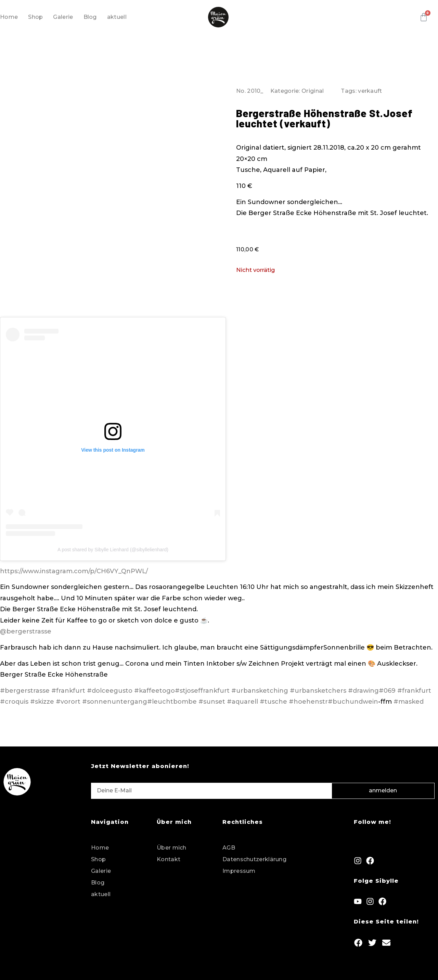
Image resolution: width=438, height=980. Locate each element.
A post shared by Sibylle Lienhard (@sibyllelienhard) (113, 550)
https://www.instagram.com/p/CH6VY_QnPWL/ (74, 571)
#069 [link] (387, 691)
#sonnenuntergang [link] (115, 702)
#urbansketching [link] (260, 691)
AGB (229, 848)
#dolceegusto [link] (110, 691)
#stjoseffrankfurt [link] (202, 691)
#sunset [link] (212, 702)
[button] (358, 943)
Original (313, 91)
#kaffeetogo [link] (154, 691)
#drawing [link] (363, 691)
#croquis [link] (14, 702)
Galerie (63, 17)
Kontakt (169, 859)
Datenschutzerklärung (254, 859)
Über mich (172, 848)
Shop (35, 17)
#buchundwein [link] (353, 702)
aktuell (117, 17)
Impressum (239, 871)
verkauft (370, 91)
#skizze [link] (42, 702)
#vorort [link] (68, 702)
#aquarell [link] (242, 702)
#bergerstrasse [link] (25, 691)
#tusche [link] (273, 702)
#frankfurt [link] (68, 691)
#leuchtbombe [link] (172, 702)
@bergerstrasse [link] (26, 631)
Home (9, 17)
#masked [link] (409, 702)
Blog (90, 17)
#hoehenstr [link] (308, 702)
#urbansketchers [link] (318, 691)
